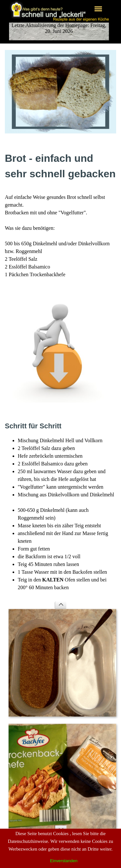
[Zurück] (60, 605)
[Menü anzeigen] (98, 9)
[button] (60, 291)
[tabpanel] (60, 215)
